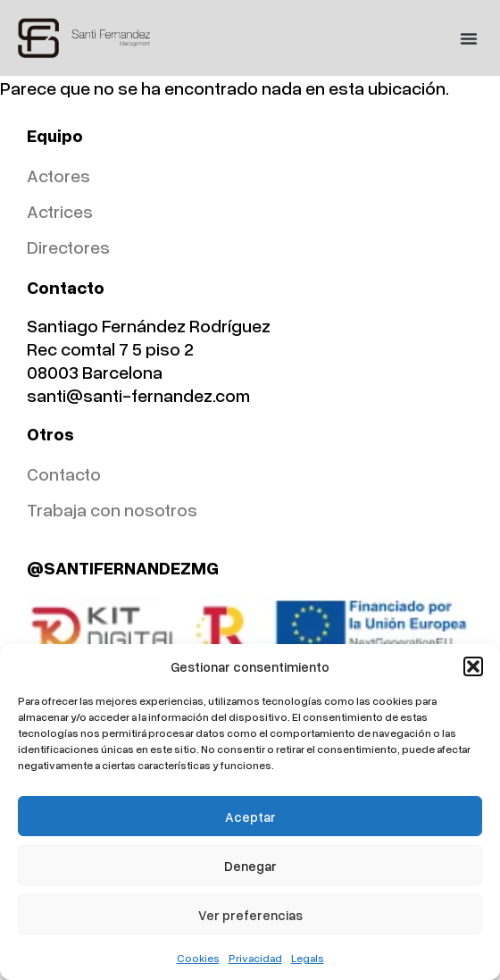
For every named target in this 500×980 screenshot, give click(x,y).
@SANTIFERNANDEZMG (123, 567)
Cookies (198, 958)
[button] (473, 666)
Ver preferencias (250, 915)
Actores (58, 175)
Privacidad (255, 958)
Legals (308, 958)
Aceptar (250, 817)
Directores (68, 247)
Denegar (250, 866)
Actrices (60, 211)
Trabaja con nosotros (112, 509)
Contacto (64, 473)
